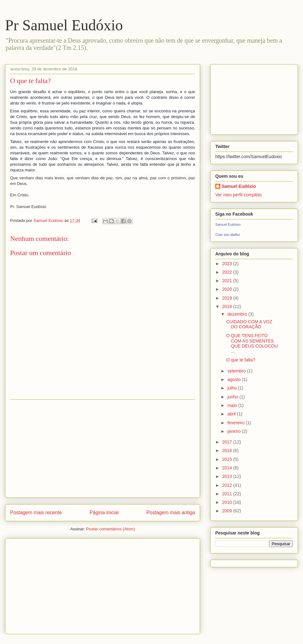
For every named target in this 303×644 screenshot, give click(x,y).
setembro (237, 371)
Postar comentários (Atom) (111, 529)
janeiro (235, 431)
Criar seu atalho (228, 235)
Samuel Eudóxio (239, 186)
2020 (228, 289)
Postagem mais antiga (171, 513)
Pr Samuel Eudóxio (64, 25)
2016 (228, 450)
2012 (228, 485)
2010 (228, 502)
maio (233, 405)
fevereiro (236, 423)
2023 (228, 264)
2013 (228, 476)
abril (232, 414)
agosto (235, 379)
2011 (228, 494)
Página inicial (104, 513)
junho (233, 397)
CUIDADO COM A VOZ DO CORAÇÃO (249, 324)
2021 (228, 281)
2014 (228, 468)
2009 (228, 511)
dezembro (238, 314)
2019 (228, 298)
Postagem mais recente (36, 513)
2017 (228, 442)
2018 (228, 307)
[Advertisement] (103, 449)
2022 (228, 272)
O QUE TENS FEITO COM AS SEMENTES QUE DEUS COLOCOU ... (252, 343)
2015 (228, 459)
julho (232, 388)
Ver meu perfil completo (238, 195)
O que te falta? (241, 360)
